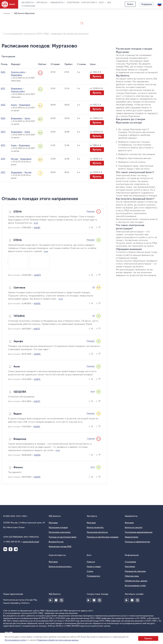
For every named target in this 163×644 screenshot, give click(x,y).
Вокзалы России (56, 542)
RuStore (61, 600)
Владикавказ (16, 75)
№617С (37, 329)
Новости (91, 562)
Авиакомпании (131, 537)
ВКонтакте (5, 549)
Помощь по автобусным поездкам (103, 537)
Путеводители (93, 576)
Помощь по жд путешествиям (63, 537)
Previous (8, 262)
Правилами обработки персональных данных (58, 640)
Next (100, 262)
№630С (37, 354)
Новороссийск (18, 72)
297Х (3, 159)
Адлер (14, 105)
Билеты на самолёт (134, 527)
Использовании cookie (15, 640)
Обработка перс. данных (136, 581)
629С (3, 118)
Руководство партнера (135, 571)
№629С (37, 303)
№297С (37, 379)
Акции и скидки (94, 566)
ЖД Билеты (27, 3)
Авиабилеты (57, 3)
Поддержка (147, 4)
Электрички (73, 3)
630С (3, 105)
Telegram (16, 549)
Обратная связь (132, 576)
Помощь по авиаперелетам (137, 542)
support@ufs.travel (31, 542)
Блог (102, 3)
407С (3, 145)
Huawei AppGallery (56, 600)
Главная (7, 13)
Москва (15, 159)
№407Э (37, 275)
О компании (28, 6)
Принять (148, 638)
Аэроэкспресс (89, 3)
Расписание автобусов (97, 532)
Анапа (27, 132)
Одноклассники (11, 549)
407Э (3, 132)
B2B (109, 3)
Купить (97, 76)
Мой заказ (53, 523)
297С (3, 172)
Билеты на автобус (95, 527)
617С (3, 88)
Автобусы (42, 3)
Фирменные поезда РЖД (60, 546)
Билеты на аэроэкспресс (60, 566)
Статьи (90, 571)
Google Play (51, 600)
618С (3, 72)
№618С (37, 228)
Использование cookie (135, 586)
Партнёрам (130, 566)
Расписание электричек (60, 532)
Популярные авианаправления (139, 532)
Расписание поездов (58, 527)
